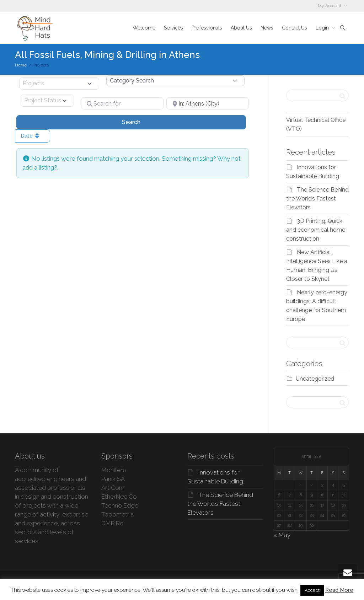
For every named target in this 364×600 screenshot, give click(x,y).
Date (31, 136)
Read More (339, 590)
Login (323, 28)
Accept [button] (312, 590)
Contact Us (295, 28)
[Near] (208, 103)
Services (173, 28)
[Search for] (122, 103)
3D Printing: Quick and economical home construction (316, 230)
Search (140, 122)
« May (282, 535)
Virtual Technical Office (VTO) (316, 124)
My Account (330, 6)
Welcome (144, 28)
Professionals (207, 28)
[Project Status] (47, 101)
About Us (241, 28)
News (267, 28)
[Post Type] (59, 84)
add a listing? (40, 167)
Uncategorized (315, 379)
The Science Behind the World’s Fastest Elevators (317, 199)
